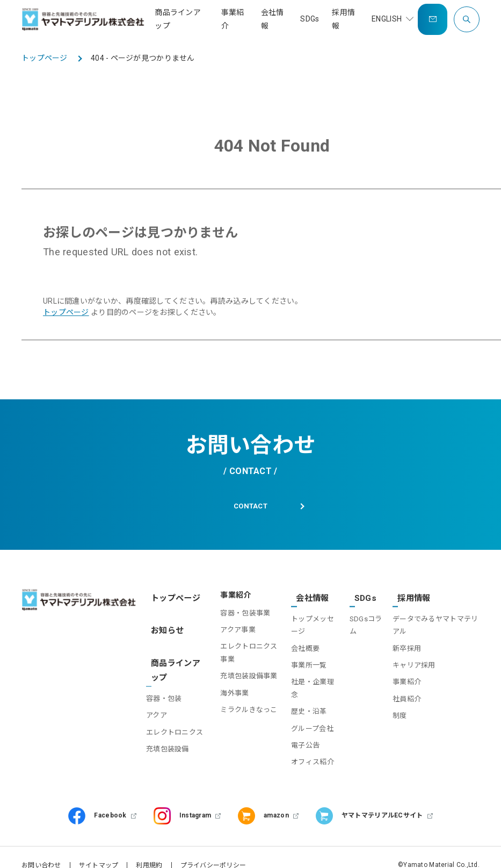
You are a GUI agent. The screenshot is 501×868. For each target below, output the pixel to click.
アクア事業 (231, 633)
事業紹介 (404, 679)
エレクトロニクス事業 (242, 656)
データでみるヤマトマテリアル (433, 622)
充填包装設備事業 (242, 679)
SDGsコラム (362, 622)
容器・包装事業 (238, 616)
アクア (160, 699)
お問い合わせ (41, 849)
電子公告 (300, 730)
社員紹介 (404, 696)
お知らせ (165, 625)
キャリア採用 (411, 662)
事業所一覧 (303, 662)
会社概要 (300, 645)
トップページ (66, 312)
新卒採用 (404, 645)
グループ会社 (307, 713)
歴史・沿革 (303, 696)
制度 (397, 713)
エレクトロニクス (175, 722)
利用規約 (149, 849)
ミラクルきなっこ (242, 713)
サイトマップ (99, 849)
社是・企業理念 (311, 679)
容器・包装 (168, 682)
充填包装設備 (171, 745)
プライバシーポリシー (213, 849)
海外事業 (227, 696)
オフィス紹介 (307, 746)
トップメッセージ (311, 622)
